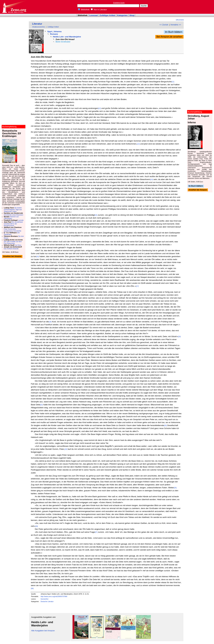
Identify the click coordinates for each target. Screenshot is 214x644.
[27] (96, 532)
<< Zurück (164, 25)
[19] (179, 337)
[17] (137, 286)
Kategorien (122, 15)
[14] (152, 179)
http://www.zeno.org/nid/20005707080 (54, 596)
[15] (96, 215)
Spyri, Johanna (54, 31)
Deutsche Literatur (47, 601)
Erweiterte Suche (119, 3)
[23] (165, 425)
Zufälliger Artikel (108, 15)
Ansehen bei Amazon (198, 190)
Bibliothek (84, 10)
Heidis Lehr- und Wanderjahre (67, 37)
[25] (175, 488)
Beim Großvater (63, 42)
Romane (54, 34)
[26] (37, 526)
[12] (99, 108)
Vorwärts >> (176, 25)
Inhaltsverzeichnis (39, 27)
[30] (32, 588)
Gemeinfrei (44, 599)
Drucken (180, 20)
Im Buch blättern (174, 32)
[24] (66, 449)
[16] (38, 257)
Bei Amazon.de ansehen (169, 37)
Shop (132, 15)
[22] (41, 405)
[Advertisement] (200, 7)
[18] (50, 322)
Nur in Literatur (99, 10)
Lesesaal (93, 15)
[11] (173, 82)
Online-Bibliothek (14, 7)
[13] (138, 144)
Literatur (37, 24)
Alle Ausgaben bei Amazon (43, 631)
